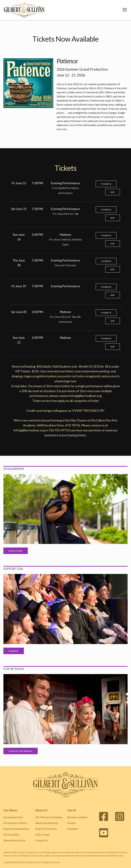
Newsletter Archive (14, 840)
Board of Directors (46, 829)
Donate (14, 651)
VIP (113, 192)
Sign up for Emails (21, 751)
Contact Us (42, 840)
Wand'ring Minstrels (47, 823)
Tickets (106, 184)
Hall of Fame (42, 835)
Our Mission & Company (49, 817)
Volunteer (73, 829)
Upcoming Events (13, 817)
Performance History (15, 823)
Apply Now (16, 551)
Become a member (77, 817)
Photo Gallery (11, 835)
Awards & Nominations (16, 829)
